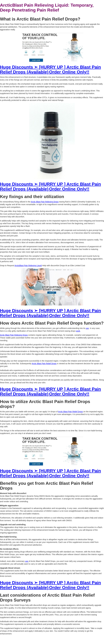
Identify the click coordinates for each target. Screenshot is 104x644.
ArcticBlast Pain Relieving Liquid (28, 266)
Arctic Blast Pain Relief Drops (44, 364)
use (87, 328)
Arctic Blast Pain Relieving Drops (45, 202)
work (78, 331)
